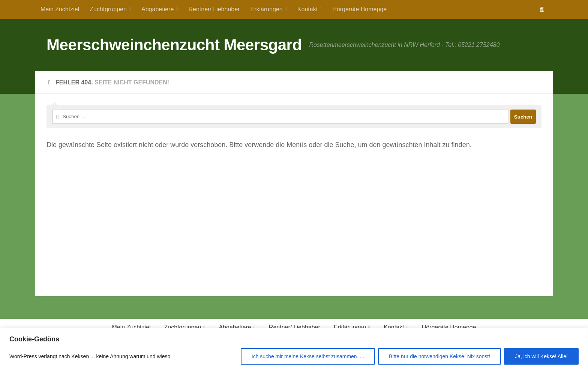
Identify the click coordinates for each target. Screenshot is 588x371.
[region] (294, 349)
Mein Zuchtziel (60, 9)
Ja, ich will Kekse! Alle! (541, 356)
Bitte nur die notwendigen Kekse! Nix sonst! (439, 356)
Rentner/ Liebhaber (214, 9)
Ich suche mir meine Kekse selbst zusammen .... (308, 356)
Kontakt (307, 9)
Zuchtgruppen (108, 9)
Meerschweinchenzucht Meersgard (174, 45)
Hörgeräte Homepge (359, 9)
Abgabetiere (157, 9)
